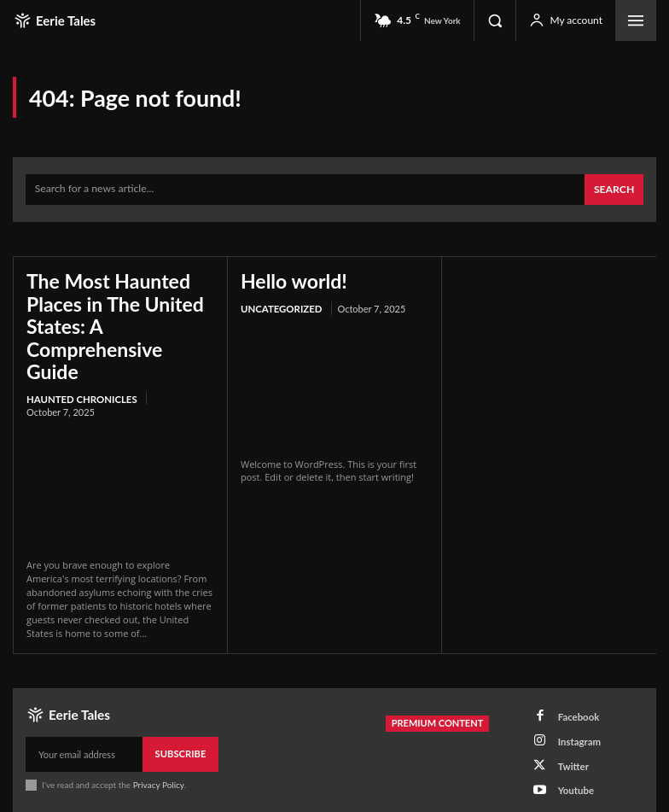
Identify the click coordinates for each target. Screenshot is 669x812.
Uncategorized (280, 304)
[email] (84, 717)
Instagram (575, 701)
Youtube (571, 746)
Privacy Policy (159, 747)
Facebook (574, 679)
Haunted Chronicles (80, 362)
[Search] (615, 188)
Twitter (569, 724)
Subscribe (181, 717)
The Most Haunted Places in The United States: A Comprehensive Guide (110, 307)
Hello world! (287, 277)
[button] (495, 20)
